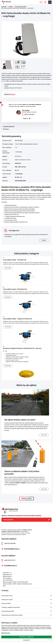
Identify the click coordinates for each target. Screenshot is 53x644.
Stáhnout (44, 240)
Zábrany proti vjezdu (7, 600)
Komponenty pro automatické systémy (12, 615)
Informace (6, 129)
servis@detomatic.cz (10, 565)
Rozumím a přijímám (26, 637)
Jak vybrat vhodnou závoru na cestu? (20, 420)
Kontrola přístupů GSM (8, 611)
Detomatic (4, 7)
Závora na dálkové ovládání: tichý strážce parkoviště (22, 473)
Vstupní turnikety (6, 603)
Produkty (5, 590)
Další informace (6, 633)
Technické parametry (9, 126)
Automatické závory (7, 596)
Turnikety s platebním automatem (11, 607)
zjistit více (44, 435)
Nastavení (26, 640)
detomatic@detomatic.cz (12, 549)
